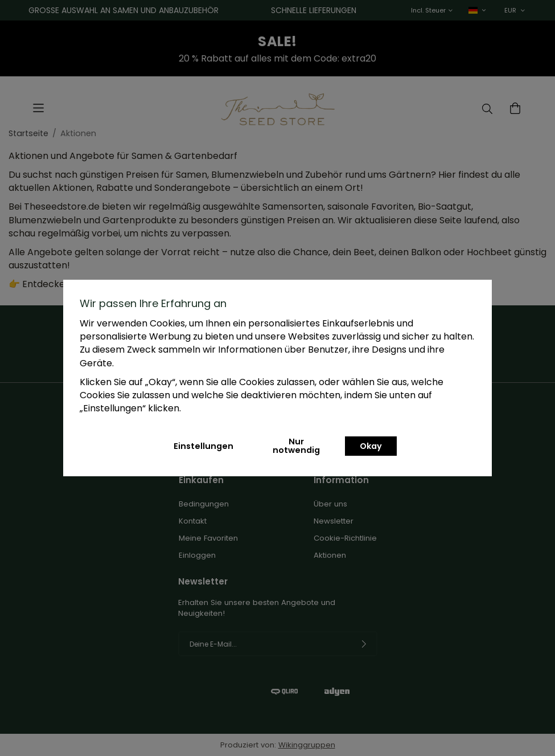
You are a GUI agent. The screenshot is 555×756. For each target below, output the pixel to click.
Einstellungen (203, 446)
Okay (371, 446)
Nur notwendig (296, 446)
